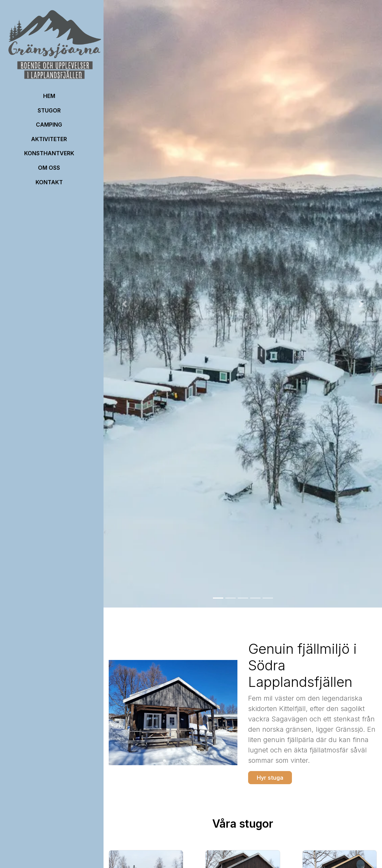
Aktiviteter (49, 139)
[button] (124, 304)
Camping (49, 125)
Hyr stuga (270, 778)
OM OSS (49, 168)
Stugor (49, 110)
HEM (49, 96)
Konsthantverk (49, 153)
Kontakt (49, 182)
